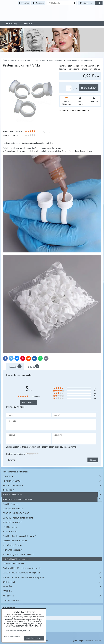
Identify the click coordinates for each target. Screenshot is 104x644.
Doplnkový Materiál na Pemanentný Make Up (22, 568)
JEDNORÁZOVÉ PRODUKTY (53, 485)
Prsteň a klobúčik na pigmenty (16, 559)
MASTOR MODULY (11, 531)
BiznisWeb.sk (96, 640)
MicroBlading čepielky (12, 545)
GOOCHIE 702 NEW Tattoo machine (18, 518)
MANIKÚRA (53, 587)
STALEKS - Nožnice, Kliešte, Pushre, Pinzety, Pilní (53, 577)
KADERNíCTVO (53, 582)
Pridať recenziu (29, 402)
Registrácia (38, 3)
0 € (99, 3)
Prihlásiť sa (24, 3)
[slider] (30, 131)
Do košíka (89, 88)
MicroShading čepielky (13, 550)
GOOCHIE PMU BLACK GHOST (16, 513)
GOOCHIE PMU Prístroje (13, 509)
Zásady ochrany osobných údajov (17, 631)
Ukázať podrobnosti (12, 637)
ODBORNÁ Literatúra (12, 600)
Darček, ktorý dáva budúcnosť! (15, 472)
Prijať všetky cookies (34, 638)
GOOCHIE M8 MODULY (13, 522)
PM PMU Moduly (10, 527)
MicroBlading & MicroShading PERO (18, 554)
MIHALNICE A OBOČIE (53, 481)
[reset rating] (27, 453)
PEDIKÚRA (7, 591)
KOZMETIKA (53, 476)
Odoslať (93, 460)
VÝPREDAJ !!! (53, 596)
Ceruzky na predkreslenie (14, 563)
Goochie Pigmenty (11, 504)
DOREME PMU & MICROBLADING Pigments (53, 573)
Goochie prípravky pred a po (15, 541)
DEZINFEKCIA (53, 490)
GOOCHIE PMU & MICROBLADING (53, 499)
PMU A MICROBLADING (53, 495)
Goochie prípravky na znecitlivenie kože (20, 536)
